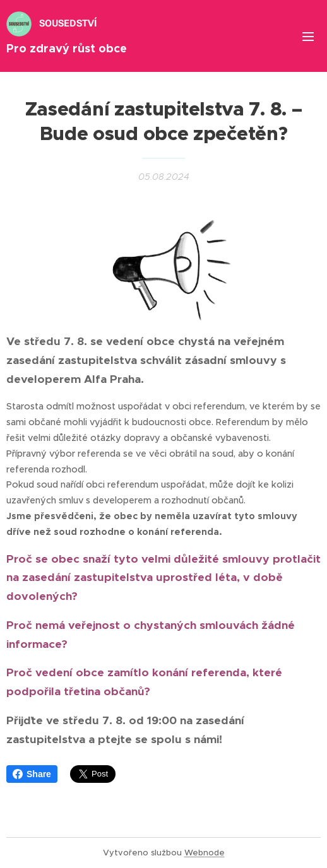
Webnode (205, 853)
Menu (308, 37)
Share (32, 774)
